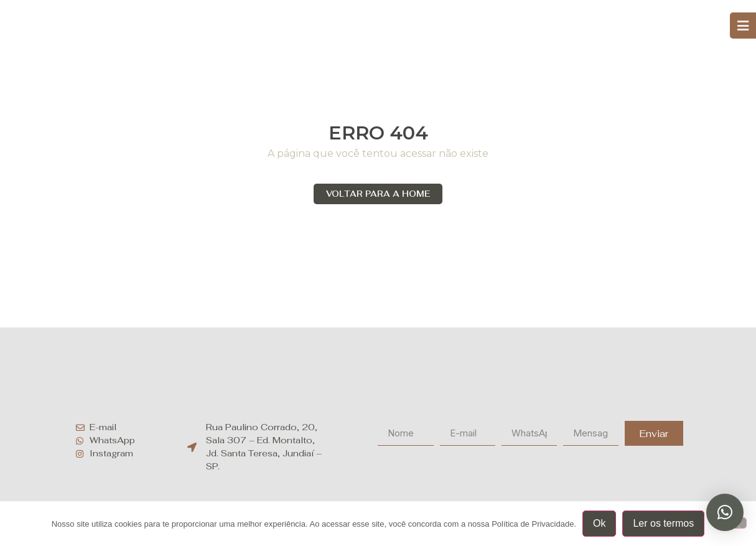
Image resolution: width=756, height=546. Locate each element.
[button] (725, 512)
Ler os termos (663, 523)
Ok (599, 523)
